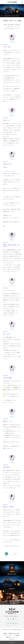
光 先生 (12, 285)
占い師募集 (17, 635)
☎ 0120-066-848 (12, 624)
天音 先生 (12, 42)
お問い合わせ (12, 639)
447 (15, 554)
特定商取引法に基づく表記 (14, 633)
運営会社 (8, 637)
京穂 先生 (12, 240)
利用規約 (5, 633)
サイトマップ (14, 637)
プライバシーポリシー (8, 635)
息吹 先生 (12, 115)
